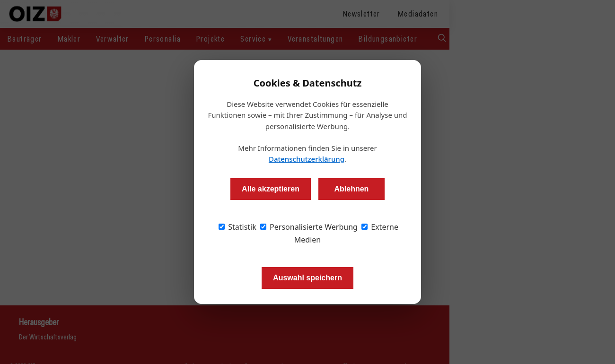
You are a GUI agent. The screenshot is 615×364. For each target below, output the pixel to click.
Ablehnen (351, 189)
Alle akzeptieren (271, 189)
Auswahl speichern (307, 278)
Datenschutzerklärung (307, 159)
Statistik (237, 227)
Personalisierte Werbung (309, 227)
